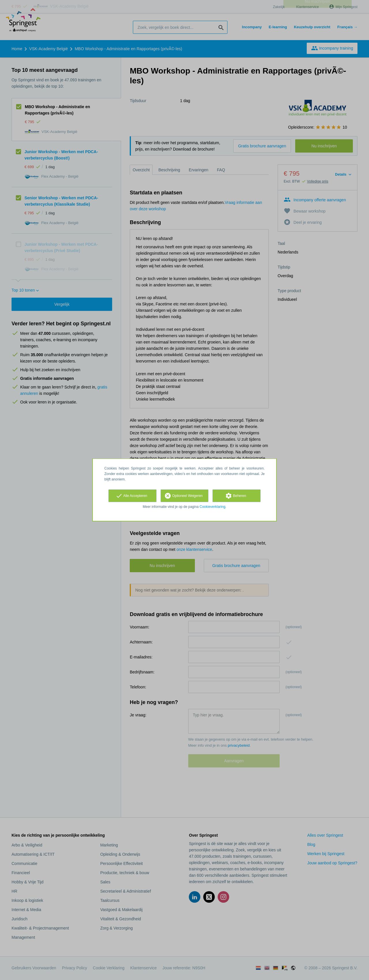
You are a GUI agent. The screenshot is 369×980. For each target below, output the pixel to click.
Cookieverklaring (212, 507)
